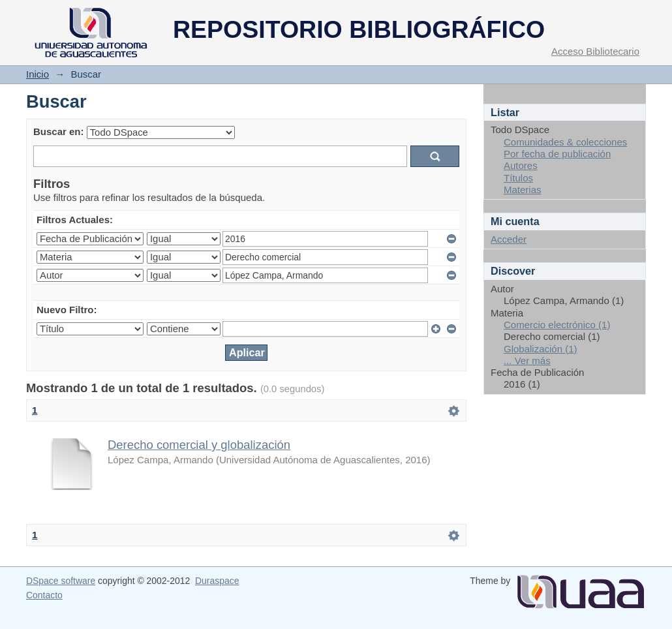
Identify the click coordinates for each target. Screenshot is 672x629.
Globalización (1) (541, 349)
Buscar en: (59, 131)
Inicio (38, 74)
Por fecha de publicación (557, 154)
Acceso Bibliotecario (595, 51)
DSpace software (61, 581)
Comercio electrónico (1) (557, 325)
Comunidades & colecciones (565, 142)
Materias (523, 190)
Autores (521, 165)
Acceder (509, 239)
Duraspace (217, 581)
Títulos (518, 178)
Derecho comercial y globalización (199, 445)
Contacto (44, 595)
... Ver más (527, 361)
